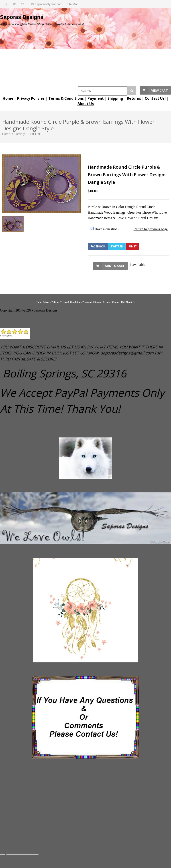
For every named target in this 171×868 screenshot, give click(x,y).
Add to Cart (115, 266)
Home (6, 134)
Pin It (133, 246)
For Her (35, 134)
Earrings (20, 134)
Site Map (73, 4)
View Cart (160, 90)
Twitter (117, 246)
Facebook (98, 246)
